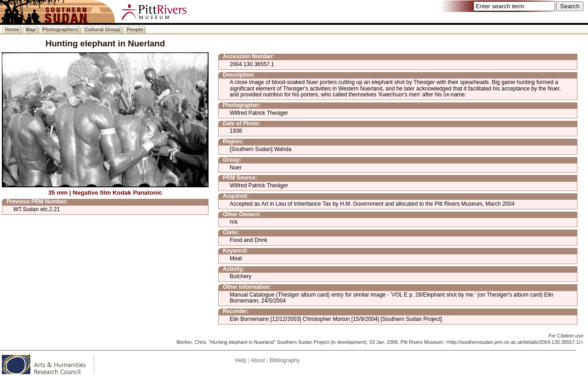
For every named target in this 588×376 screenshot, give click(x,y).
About (258, 360)
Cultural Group (102, 29)
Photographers (60, 29)
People (135, 29)
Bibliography (285, 360)
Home (12, 29)
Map (31, 29)
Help (241, 360)
